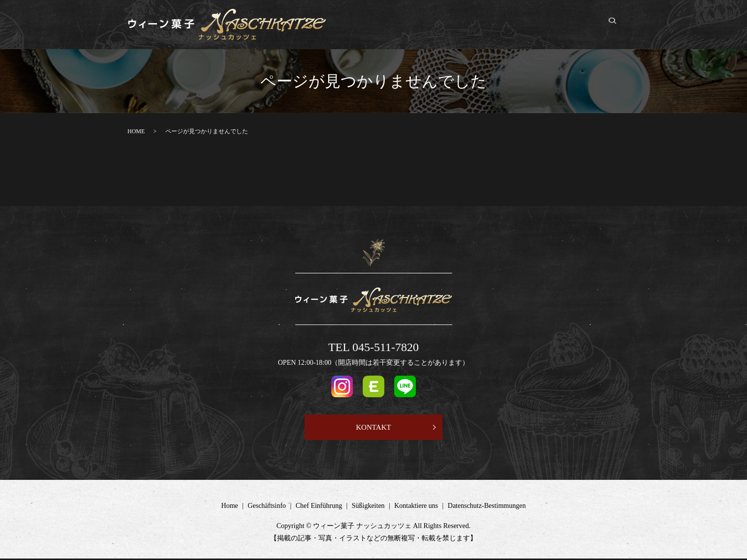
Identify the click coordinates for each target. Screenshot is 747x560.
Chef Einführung (471, 25)
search (618, 25)
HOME (136, 131)
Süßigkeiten (524, 25)
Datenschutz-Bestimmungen (487, 507)
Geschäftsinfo (415, 25)
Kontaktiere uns (576, 25)
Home (375, 25)
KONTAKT (373, 427)
